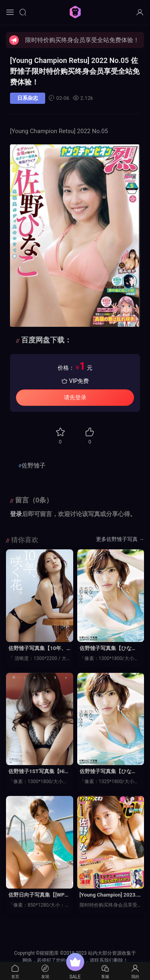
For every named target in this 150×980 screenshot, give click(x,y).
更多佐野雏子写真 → (120, 539)
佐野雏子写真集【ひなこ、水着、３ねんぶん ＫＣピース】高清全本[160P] (111, 772)
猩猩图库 (75, 12)
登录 (16, 514)
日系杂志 (28, 98)
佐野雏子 (34, 466)
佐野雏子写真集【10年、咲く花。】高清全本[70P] (38, 649)
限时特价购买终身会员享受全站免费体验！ (82, 40)
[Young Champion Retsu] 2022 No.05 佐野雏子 (75, 71)
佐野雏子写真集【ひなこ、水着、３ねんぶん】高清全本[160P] (108, 649)
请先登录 (75, 397)
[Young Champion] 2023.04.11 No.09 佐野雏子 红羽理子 (110, 895)
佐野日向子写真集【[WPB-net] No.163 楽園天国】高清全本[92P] (39, 895)
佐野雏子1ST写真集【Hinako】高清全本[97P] (39, 772)
